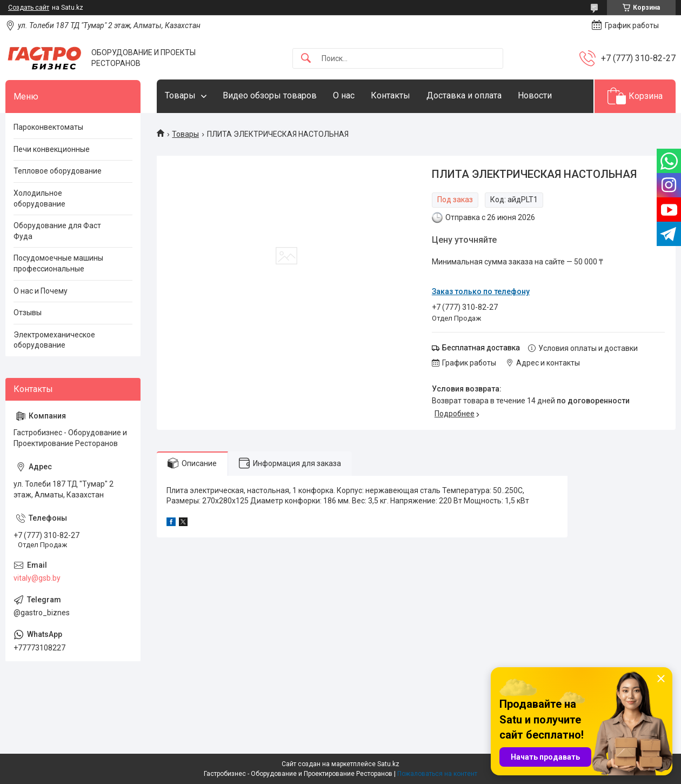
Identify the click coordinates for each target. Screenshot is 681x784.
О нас (344, 95)
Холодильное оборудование (39, 198)
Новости (535, 95)
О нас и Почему (41, 291)
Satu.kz (388, 764)
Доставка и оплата (464, 95)
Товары (180, 95)
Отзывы (28, 313)
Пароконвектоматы (48, 127)
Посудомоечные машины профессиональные (58, 263)
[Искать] (306, 59)
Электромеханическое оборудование (54, 340)
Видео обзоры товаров (270, 95)
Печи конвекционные (52, 149)
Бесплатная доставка (481, 348)
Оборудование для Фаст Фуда (57, 231)
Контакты (390, 95)
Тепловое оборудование (58, 171)
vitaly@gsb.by (37, 578)
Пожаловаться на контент (437, 774)
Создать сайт (29, 8)
